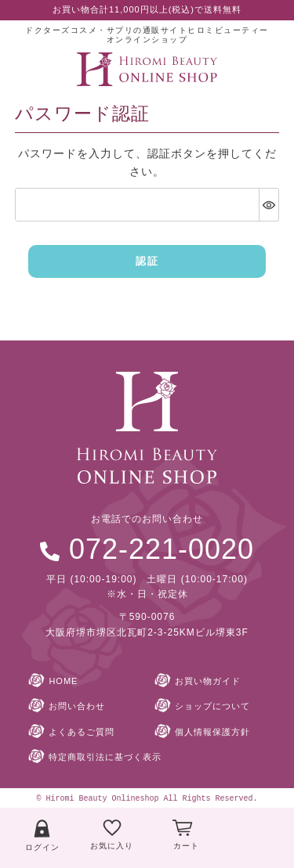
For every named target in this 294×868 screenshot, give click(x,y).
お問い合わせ (77, 706)
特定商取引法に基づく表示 (105, 757)
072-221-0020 (162, 549)
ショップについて (212, 706)
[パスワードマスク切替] (269, 205)
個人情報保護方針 (212, 732)
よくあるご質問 (82, 732)
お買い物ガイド (208, 681)
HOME (63, 681)
